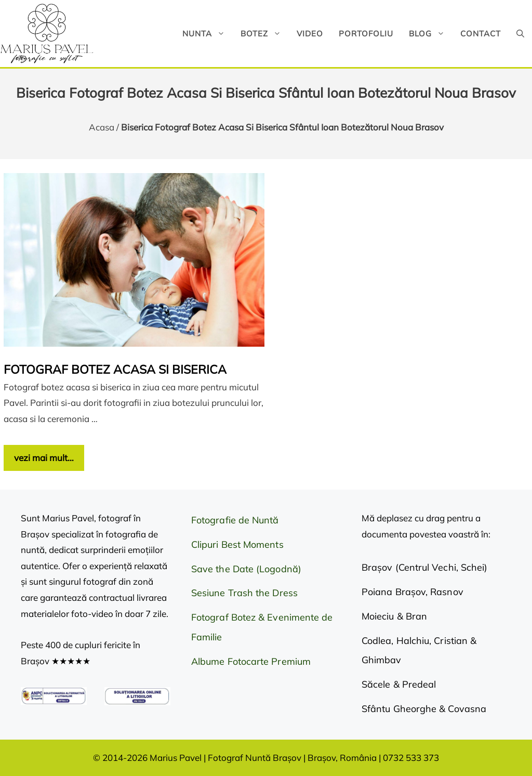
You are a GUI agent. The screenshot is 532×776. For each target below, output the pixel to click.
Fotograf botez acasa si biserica (115, 369)
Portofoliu (366, 34)
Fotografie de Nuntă (235, 520)
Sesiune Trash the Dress (244, 593)
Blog (431, 34)
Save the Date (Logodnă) (246, 569)
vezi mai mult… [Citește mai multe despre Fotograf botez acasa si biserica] (44, 458)
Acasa (102, 127)
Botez (265, 34)
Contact (481, 34)
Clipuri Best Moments (237, 544)
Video (310, 34)
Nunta (208, 34)
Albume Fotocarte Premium (251, 661)
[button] (520, 34)
